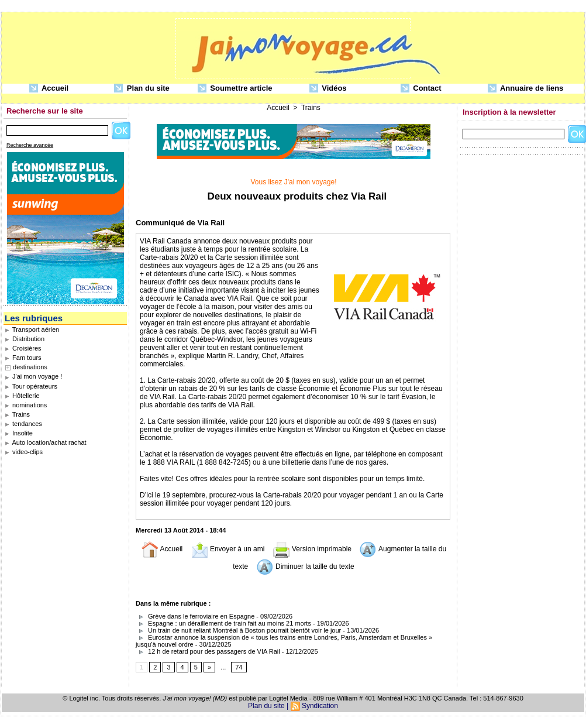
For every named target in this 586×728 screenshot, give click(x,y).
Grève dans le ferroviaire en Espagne (195, 616)
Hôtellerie (22, 396)
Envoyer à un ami (228, 549)
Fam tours (23, 358)
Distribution (25, 339)
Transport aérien (32, 329)
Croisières (23, 348)
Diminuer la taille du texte (305, 566)
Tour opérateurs (31, 386)
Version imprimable (312, 549)
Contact (421, 89)
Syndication (320, 706)
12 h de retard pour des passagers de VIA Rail (208, 651)
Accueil (49, 89)
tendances (23, 424)
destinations (30, 367)
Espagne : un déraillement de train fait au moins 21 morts (223, 623)
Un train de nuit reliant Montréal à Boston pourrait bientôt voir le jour (238, 630)
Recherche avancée (30, 145)
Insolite (19, 433)
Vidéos (328, 89)
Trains (17, 414)
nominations (26, 405)
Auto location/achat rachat (46, 442)
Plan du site (142, 89)
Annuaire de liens (526, 89)
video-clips (24, 452)
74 (239, 667)
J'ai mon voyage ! (33, 376)
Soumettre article (235, 89)
